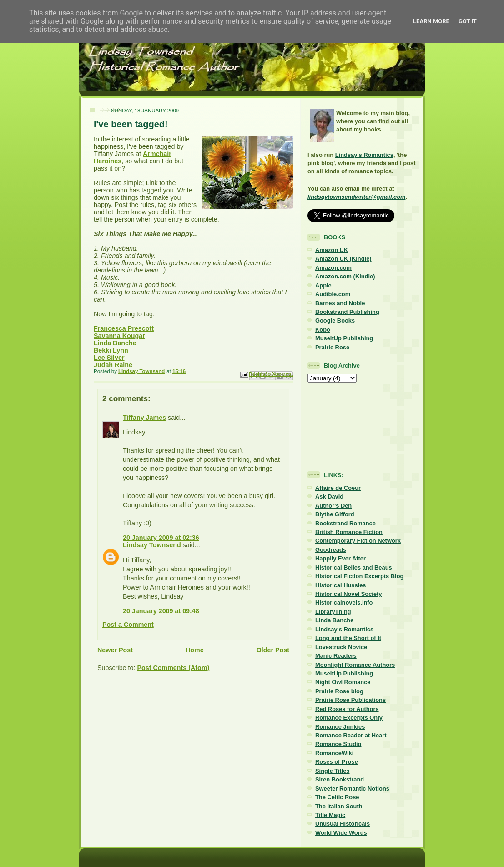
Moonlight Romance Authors (355, 665)
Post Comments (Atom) (173, 668)
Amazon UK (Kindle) (343, 259)
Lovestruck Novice (341, 647)
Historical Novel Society (349, 594)
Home (195, 650)
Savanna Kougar (119, 336)
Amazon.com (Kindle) (345, 276)
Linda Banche (115, 343)
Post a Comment (128, 625)
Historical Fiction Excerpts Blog (359, 576)
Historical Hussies (341, 585)
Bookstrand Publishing (347, 312)
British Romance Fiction (349, 532)
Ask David (329, 497)
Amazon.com (333, 268)
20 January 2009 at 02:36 (161, 538)
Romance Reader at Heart (351, 735)
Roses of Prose (337, 762)
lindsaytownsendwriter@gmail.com (356, 197)
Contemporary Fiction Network (358, 541)
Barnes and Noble (340, 303)
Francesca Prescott (124, 328)
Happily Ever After (340, 558)
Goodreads (331, 550)
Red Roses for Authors (347, 709)
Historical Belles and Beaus (354, 567)
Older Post (273, 650)
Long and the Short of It (348, 638)
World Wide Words (341, 833)
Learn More (431, 21)
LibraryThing (333, 612)
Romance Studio (338, 744)
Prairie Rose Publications (350, 700)
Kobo (323, 330)
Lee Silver (109, 358)
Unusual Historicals (343, 824)
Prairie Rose (332, 347)
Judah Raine (113, 365)
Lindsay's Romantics (364, 155)
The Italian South (339, 806)
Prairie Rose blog (339, 691)
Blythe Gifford (335, 514)
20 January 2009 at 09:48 (161, 611)
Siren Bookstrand (340, 779)
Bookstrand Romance (345, 523)
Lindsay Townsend (152, 545)
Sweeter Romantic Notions (352, 789)
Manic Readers (336, 656)
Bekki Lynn (111, 350)
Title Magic (330, 815)
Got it (468, 21)
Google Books (335, 320)
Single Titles (333, 771)
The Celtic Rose (337, 797)
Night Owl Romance (343, 682)
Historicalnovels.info (344, 602)
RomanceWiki (334, 753)
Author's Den (333, 506)
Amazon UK (332, 250)
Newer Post (115, 650)
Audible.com (333, 294)
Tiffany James (144, 418)
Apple (323, 285)
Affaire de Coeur (338, 488)
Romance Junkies (340, 727)
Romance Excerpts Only (349, 718)
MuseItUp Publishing (344, 338)
